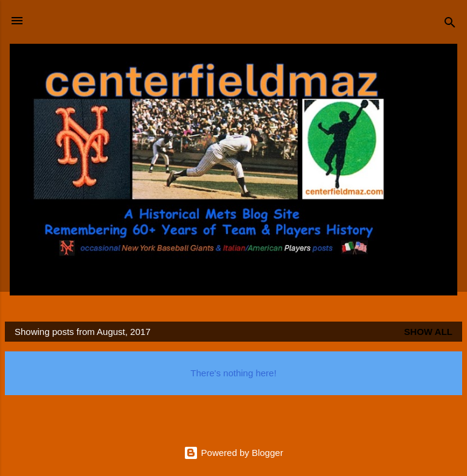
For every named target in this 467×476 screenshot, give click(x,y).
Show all (428, 332)
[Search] (450, 25)
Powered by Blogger (233, 453)
